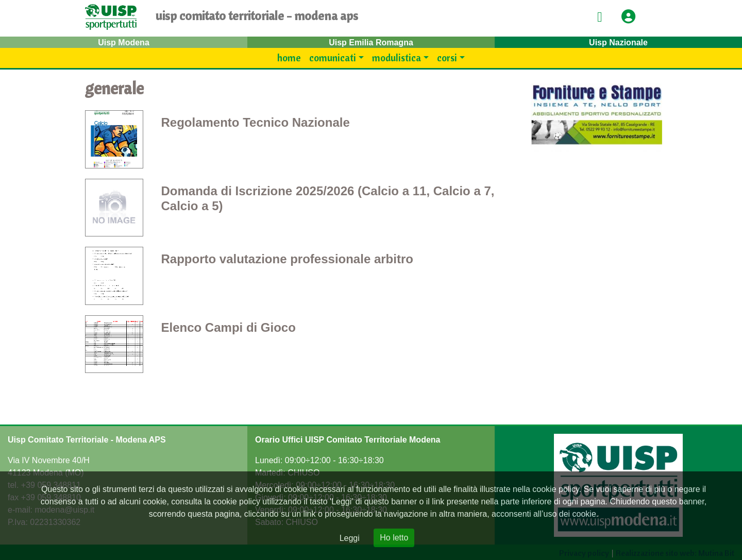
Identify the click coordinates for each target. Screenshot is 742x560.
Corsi (447, 58)
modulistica (397, 58)
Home (289, 58)
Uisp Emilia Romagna (371, 43)
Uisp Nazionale (618, 43)
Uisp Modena (124, 43)
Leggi (350, 538)
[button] (632, 17)
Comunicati (333, 58)
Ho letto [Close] (394, 538)
